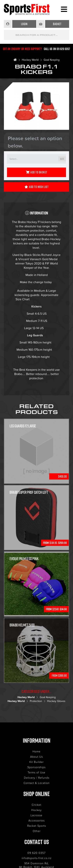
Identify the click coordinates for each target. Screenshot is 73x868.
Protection (36, 701)
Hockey (36, 810)
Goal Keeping (52, 60)
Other (37, 831)
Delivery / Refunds (37, 778)
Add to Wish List (37, 187)
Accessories (36, 820)
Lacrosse (36, 815)
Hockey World (30, 60)
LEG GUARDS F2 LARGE (23, 426)
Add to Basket (37, 172)
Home (36, 751)
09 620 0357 (36, 853)
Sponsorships (36, 767)
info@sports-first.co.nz (37, 858)
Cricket (36, 805)
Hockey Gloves (56, 701)
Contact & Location (37, 783)
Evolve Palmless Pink (24, 559)
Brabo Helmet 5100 (22, 625)
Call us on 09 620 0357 (57, 49)
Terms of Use (36, 772)
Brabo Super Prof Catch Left (29, 492)
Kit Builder (36, 762)
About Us (36, 757)
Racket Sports (37, 826)
